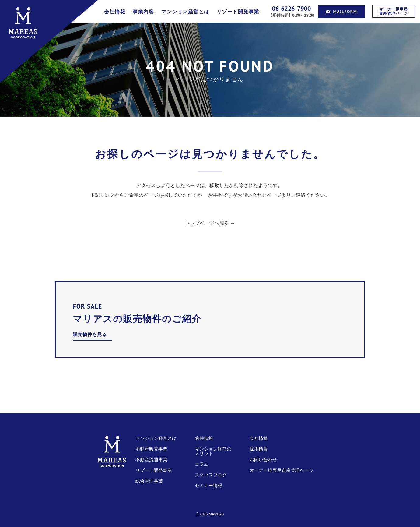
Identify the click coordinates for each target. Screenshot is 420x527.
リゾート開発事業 (238, 12)
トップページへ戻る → (210, 223)
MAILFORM (341, 12)
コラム (202, 464)
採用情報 (259, 449)
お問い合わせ (263, 460)
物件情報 (204, 438)
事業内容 (143, 12)
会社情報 (115, 12)
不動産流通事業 (151, 460)
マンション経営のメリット (213, 451)
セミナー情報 (208, 485)
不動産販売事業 (151, 449)
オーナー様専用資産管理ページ (394, 11)
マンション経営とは (185, 12)
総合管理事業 (149, 481)
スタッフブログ (211, 475)
